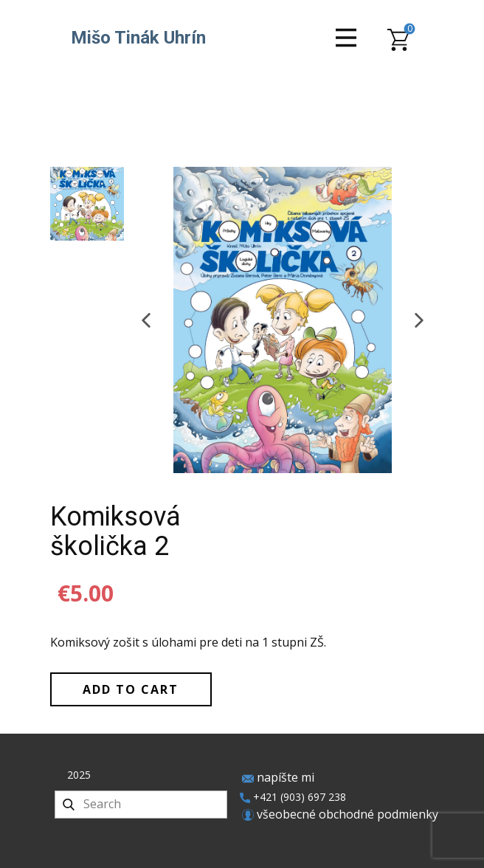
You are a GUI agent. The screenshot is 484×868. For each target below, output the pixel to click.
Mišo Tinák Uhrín (138, 38)
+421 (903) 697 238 (293, 797)
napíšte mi (278, 778)
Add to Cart (131, 689)
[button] (146, 320)
